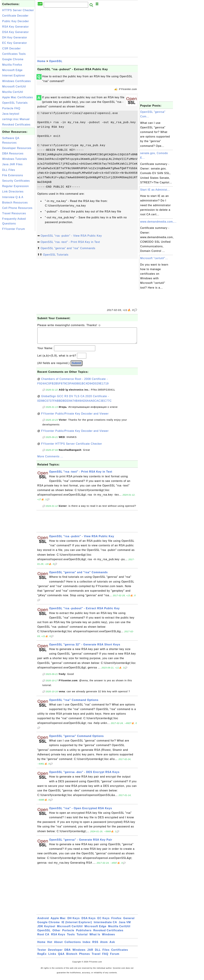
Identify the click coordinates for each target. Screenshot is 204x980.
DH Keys (74, 922)
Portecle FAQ (11, 108)
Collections (73, 945)
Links (52, 957)
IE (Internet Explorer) (77, 926)
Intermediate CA (105, 926)
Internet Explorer (14, 76)
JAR (90, 953)
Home (41, 61)
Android (43, 922)
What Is (95, 938)
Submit (76, 366)
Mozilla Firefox (12, 65)
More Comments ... (50, 460)
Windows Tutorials (15, 159)
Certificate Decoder (15, 16)
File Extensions (13, 175)
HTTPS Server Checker (18, 10)
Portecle (68, 934)
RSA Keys (58, 938)
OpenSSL (56, 61)
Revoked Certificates (16, 125)
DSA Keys (89, 922)
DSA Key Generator (16, 32)
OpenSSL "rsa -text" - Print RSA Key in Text (70, 242)
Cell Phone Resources (17, 208)
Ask (112, 945)
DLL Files (9, 170)
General (129, 922)
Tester (42, 953)
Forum (115, 957)
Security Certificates (16, 181)
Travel (96, 957)
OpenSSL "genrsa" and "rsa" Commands (68, 248)
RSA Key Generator (16, 27)
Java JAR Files (12, 164)
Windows (109, 938)
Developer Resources (17, 148)
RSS (95, 945)
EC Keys (104, 922)
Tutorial (82, 938)
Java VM (125, 926)
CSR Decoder (11, 48)
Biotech (72, 957)
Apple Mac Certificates (18, 97)
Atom (104, 945)
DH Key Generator (15, 37)
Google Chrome (13, 59)
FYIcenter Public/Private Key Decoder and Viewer (75, 417)
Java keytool (11, 114)
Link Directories (13, 192)
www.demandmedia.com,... (158, 222)
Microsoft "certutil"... (154, 258)
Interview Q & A (13, 197)
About (58, 945)
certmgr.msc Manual (16, 119)
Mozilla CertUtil (13, 92)
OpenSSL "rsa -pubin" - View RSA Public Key (71, 236)
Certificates (120, 953)
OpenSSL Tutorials (15, 103)
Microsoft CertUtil (14, 87)
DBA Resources (13, 153)
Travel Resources (14, 213)
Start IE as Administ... (155, 190)
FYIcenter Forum (14, 229)
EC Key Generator (15, 43)
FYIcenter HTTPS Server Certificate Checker (72, 447)
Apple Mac (58, 922)
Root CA (43, 938)
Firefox (116, 922)
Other (56, 934)
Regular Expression (16, 186)
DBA (68, 953)
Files (106, 953)
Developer (55, 953)
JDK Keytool (46, 930)
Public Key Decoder (16, 21)
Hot (50, 945)
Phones (85, 957)
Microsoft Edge (12, 70)
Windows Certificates (16, 81)
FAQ (105, 957)
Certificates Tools (14, 54)
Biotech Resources (15, 203)
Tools (71, 938)
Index (87, 945)
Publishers (84, 934)
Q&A (61, 957)
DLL (98, 953)
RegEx (42, 957)
